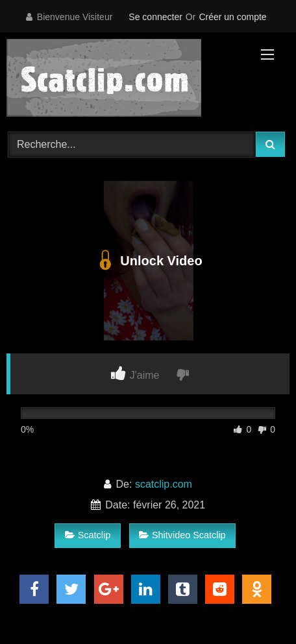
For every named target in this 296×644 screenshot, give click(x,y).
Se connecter (155, 17)
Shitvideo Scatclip (182, 535)
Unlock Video (148, 261)
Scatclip (88, 535)
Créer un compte (232, 17)
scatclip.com (164, 484)
